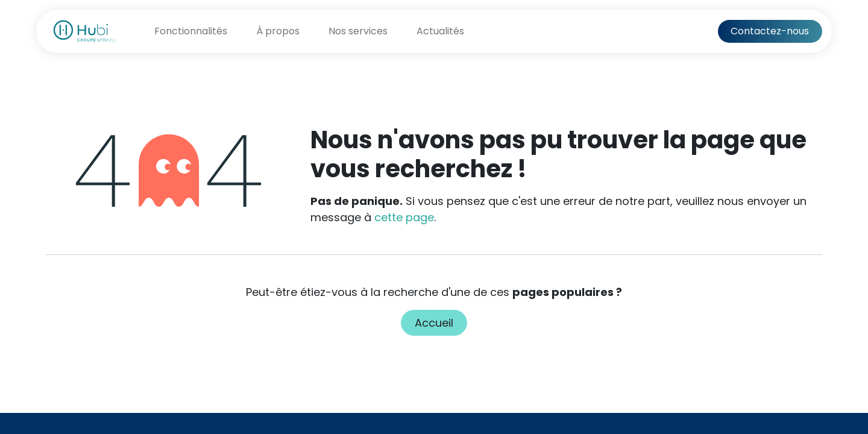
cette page (404, 217)
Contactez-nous (770, 31)
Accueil (434, 323)
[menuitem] (191, 31)
